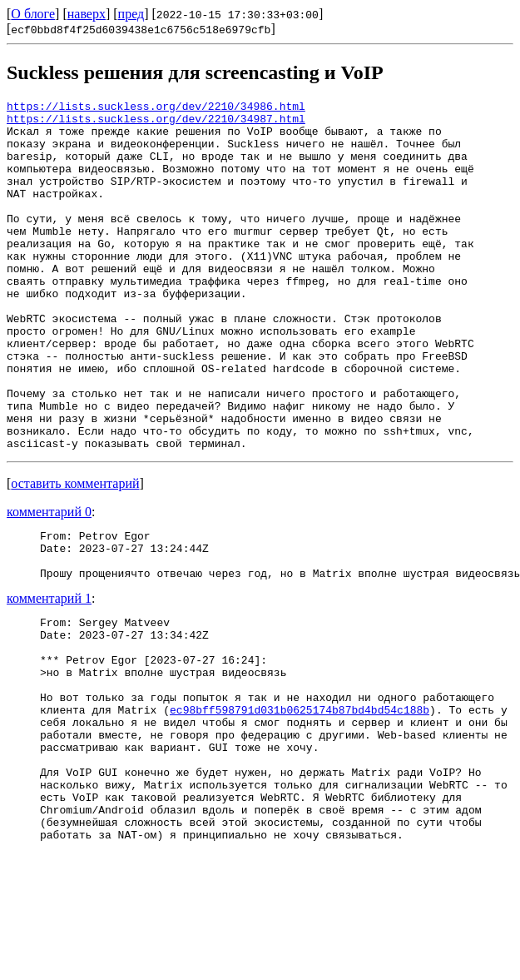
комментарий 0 (49, 582)
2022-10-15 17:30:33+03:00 (238, 14)
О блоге (33, 14)
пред (131, 14)
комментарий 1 (49, 678)
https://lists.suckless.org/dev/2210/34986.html (156, 108)
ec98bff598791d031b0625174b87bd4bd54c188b (300, 809)
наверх (87, 14)
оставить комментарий (75, 553)
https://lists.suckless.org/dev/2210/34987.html (156, 123)
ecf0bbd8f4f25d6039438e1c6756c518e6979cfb (141, 29)
